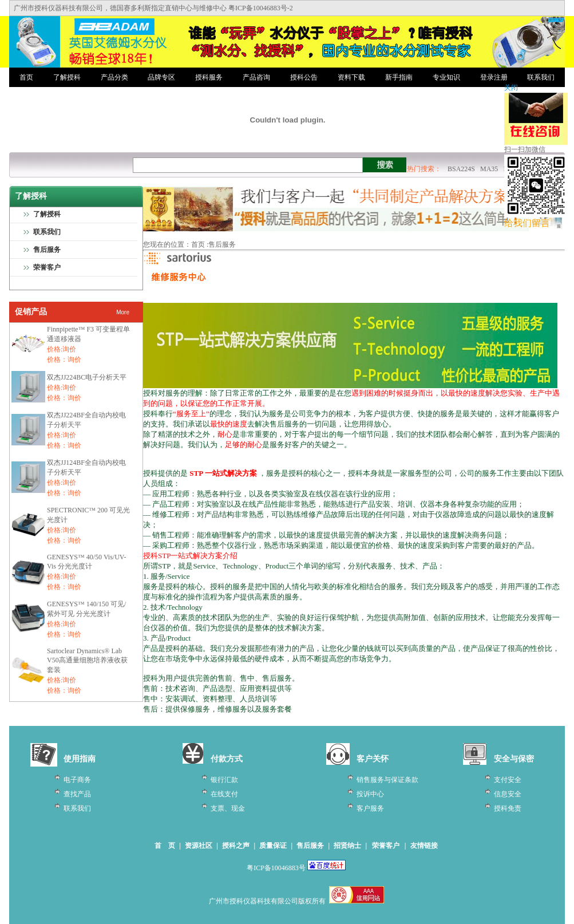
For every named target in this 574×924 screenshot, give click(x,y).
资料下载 (351, 77)
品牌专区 (161, 77)
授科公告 (304, 77)
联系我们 (541, 77)
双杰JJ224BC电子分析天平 (87, 377)
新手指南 (399, 77)
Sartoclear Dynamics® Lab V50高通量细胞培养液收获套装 (87, 660)
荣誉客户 (47, 267)
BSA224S (461, 169)
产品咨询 (256, 77)
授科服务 (209, 77)
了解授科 (67, 77)
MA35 (489, 169)
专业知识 (446, 77)
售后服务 (47, 250)
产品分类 (114, 77)
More (123, 312)
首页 (26, 77)
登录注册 (494, 77)
